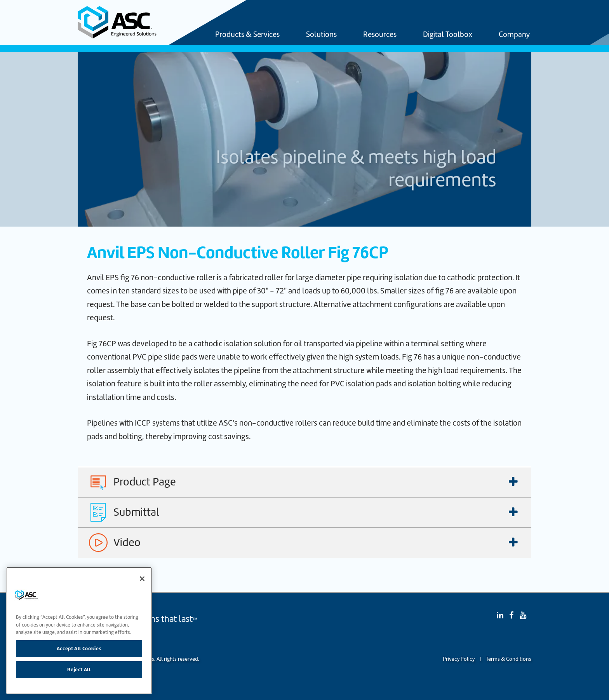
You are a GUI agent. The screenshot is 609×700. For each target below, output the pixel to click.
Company (514, 35)
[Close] (142, 579)
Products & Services (247, 35)
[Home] (122, 22)
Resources (380, 35)
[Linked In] (500, 615)
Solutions (321, 35)
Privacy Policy (459, 659)
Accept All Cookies (79, 649)
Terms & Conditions (509, 659)
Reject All (79, 669)
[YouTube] (523, 615)
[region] (79, 630)
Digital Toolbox (448, 35)
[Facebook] (511, 615)
